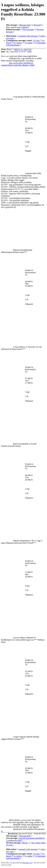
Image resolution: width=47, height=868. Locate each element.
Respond (37, 25)
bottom (24, 27)
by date (37, 41)
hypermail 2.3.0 (27, 863)
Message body (25, 25)
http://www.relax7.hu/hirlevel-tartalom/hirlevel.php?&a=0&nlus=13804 (18, 64)
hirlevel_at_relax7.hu (23, 49)
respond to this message (28, 36)
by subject (18, 43)
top (19, 27)
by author (29, 43)
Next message (28, 29)
